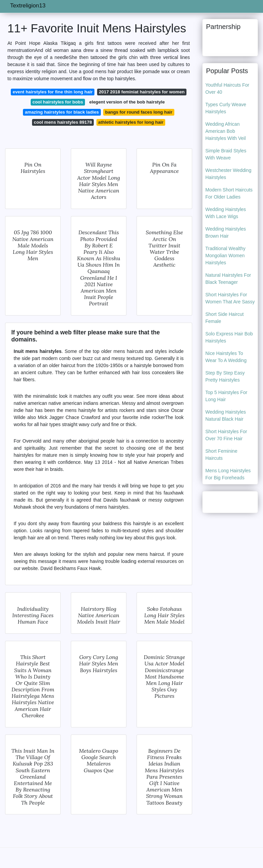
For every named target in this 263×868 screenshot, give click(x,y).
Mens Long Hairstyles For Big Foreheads (228, 474)
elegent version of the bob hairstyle (127, 102)
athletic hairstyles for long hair (131, 122)
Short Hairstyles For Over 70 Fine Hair (226, 435)
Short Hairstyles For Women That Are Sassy (230, 298)
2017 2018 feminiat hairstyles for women (142, 92)
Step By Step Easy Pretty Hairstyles (225, 376)
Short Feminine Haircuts (221, 455)
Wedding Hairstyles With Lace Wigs (226, 213)
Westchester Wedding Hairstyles (228, 174)
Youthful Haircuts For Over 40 (227, 88)
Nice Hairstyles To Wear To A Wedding (226, 357)
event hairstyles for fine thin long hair (53, 92)
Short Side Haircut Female (225, 318)
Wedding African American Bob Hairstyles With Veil (226, 131)
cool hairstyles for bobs (58, 102)
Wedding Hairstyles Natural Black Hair (226, 415)
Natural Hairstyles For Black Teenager (228, 279)
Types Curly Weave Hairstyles (226, 108)
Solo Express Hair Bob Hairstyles (229, 337)
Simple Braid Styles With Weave (226, 154)
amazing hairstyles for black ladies (62, 112)
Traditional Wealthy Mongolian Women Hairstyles (225, 256)
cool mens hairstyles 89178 (63, 122)
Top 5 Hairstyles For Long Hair (226, 396)
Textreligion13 (28, 6)
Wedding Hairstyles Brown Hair (226, 232)
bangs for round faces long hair (139, 112)
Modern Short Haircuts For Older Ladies (229, 193)
